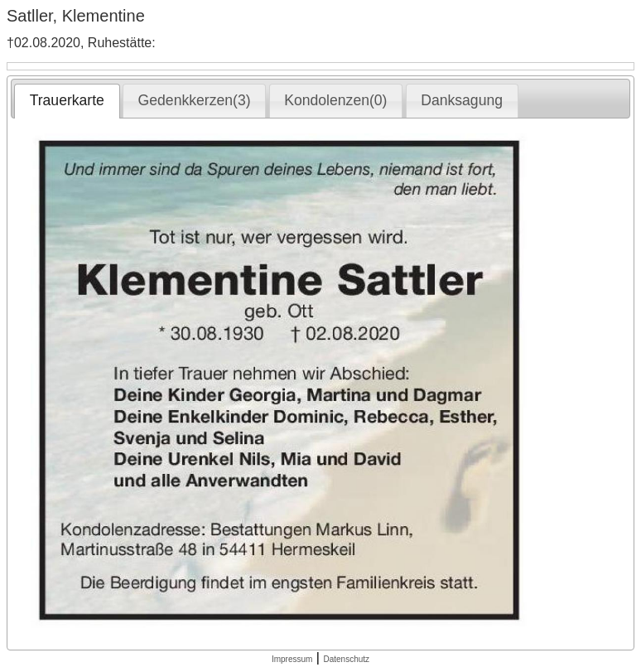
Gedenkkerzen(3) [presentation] (195, 100)
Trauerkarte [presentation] (67, 100)
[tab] (67, 101)
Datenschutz (346, 659)
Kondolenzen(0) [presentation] (335, 100)
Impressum (292, 659)
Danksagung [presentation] (462, 100)
